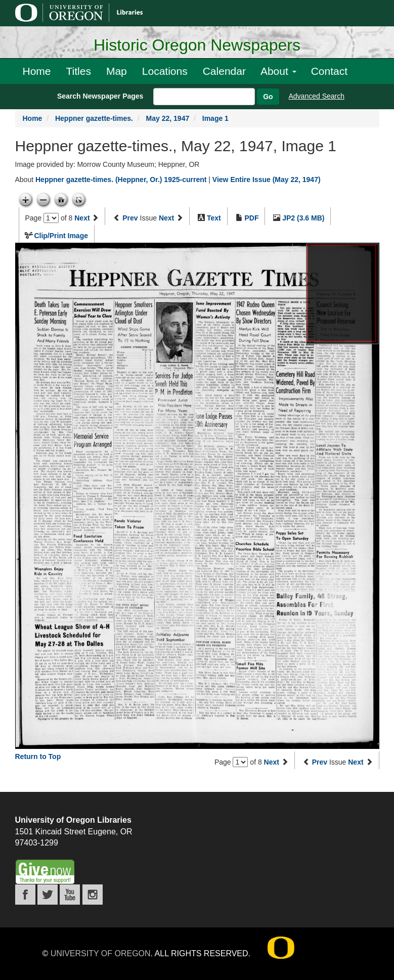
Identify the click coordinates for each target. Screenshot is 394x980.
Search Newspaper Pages (100, 96)
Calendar (224, 71)
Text (214, 218)
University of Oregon (101, 953)
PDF (251, 218)
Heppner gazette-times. (94, 118)
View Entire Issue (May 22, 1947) (267, 180)
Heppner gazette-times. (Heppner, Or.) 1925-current (121, 180)
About (278, 71)
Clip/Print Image (61, 236)
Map (117, 71)
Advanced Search (317, 96)
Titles (79, 71)
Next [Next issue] (166, 218)
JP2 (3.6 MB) (303, 218)
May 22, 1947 (168, 118)
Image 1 (215, 118)
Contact (329, 71)
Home (37, 71)
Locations (165, 71)
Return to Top (38, 756)
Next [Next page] (82, 218)
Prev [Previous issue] (130, 218)
